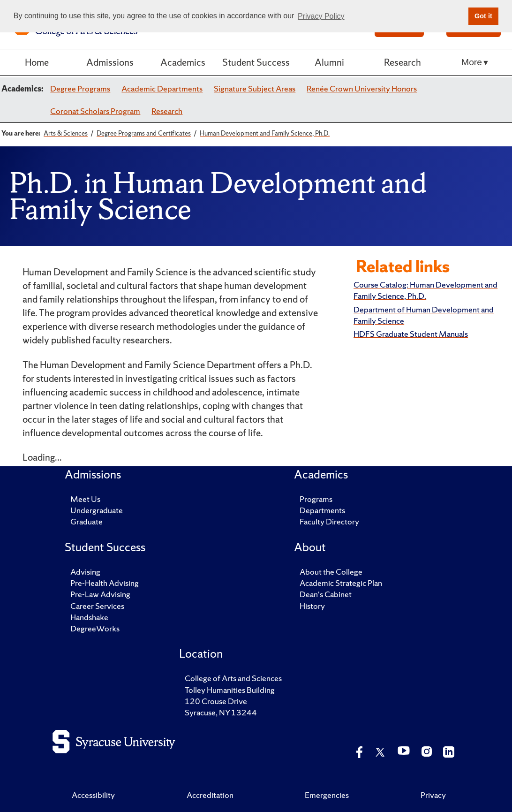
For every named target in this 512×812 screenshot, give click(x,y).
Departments (322, 510)
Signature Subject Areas (255, 88)
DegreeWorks (95, 628)
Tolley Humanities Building (230, 690)
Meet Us (85, 499)
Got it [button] (483, 16)
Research (403, 62)
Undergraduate (97, 510)
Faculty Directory (329, 521)
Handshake (89, 617)
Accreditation (210, 795)
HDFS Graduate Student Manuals (411, 334)
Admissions (110, 62)
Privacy (433, 795)
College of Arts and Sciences (233, 678)
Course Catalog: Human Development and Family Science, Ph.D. (425, 290)
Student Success (256, 62)
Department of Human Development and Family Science (424, 315)
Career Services (97, 606)
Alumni (329, 62)
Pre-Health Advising (105, 583)
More (472, 62)
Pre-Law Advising (100, 594)
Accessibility (93, 795)
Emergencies (327, 795)
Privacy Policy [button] (321, 16)
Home (37, 62)
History (312, 606)
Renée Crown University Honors (362, 88)
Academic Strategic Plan (341, 583)
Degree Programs (80, 88)
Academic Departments (162, 88)
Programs (316, 499)
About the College (331, 572)
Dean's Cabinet (326, 594)
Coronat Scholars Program (95, 111)
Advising (85, 572)
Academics (183, 62)
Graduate (87, 521)
